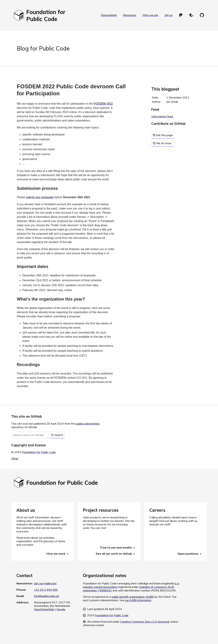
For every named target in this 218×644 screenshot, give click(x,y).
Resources (130, 15)
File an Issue (162, 143)
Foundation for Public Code (39, 452)
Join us (168, 15)
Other (15, 458)
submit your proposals (40, 197)
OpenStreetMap (44, 609)
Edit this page (163, 135)
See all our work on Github (114, 554)
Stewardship (109, 15)
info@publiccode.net (47, 596)
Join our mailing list (45, 583)
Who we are (150, 15)
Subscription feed (162, 116)
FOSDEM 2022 (103, 104)
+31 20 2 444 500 (46, 590)
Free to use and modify (116, 547)
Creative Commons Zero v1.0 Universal (145, 622)
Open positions (188, 554)
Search (57, 435)
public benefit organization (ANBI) (133, 597)
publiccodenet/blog (88, 424)
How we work (56, 554)
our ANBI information (138, 600)
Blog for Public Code (43, 48)
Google (61, 609)
